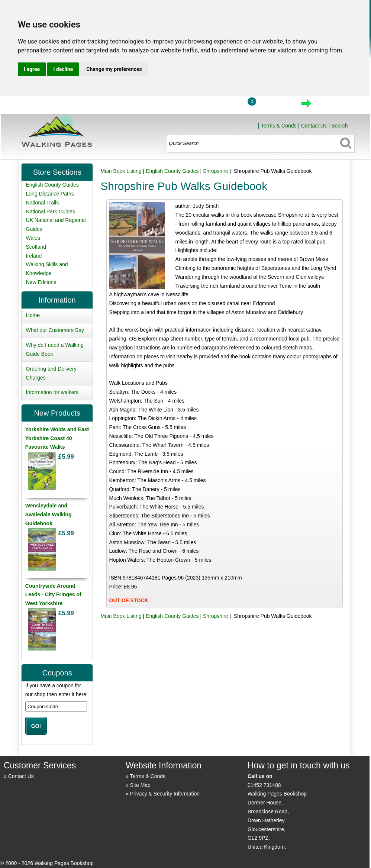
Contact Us (314, 126)
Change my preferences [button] (114, 69)
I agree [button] (32, 69)
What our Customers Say (55, 330)
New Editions (41, 282)
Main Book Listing (121, 171)
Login (223, 106)
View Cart (275, 106)
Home (189, 106)
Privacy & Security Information (165, 794)
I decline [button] (63, 69)
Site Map (140, 785)
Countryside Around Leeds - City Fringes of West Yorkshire (53, 595)
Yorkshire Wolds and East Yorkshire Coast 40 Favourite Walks (57, 438)
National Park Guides (51, 212)
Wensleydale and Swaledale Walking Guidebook (49, 514)
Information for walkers (52, 392)
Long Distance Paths (50, 194)
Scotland (36, 247)
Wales (33, 238)
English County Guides (172, 171)
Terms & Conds (279, 126)
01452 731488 (264, 785)
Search (339, 126)
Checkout (331, 106)
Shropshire (216, 171)
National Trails (43, 203)
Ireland (34, 256)
